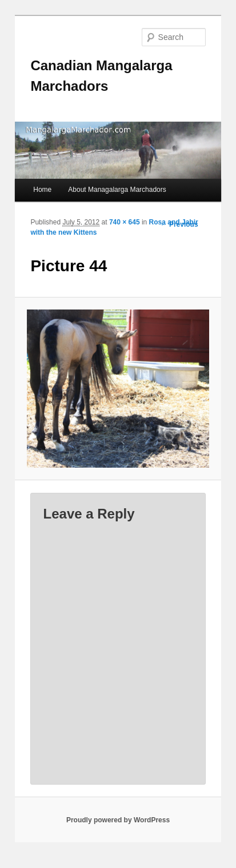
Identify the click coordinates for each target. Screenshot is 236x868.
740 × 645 (125, 222)
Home (42, 190)
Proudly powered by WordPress (118, 820)
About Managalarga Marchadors (117, 190)
